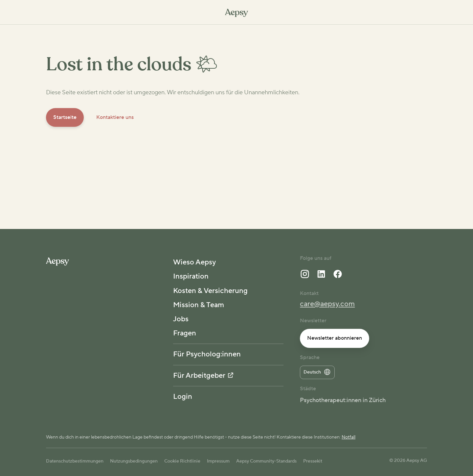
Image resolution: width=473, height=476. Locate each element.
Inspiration (191, 276)
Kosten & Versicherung (210, 291)
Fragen (185, 333)
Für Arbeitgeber (203, 375)
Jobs (181, 319)
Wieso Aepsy (194, 262)
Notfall (349, 437)
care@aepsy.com (327, 304)
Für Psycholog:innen (207, 354)
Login (183, 397)
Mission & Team (199, 305)
